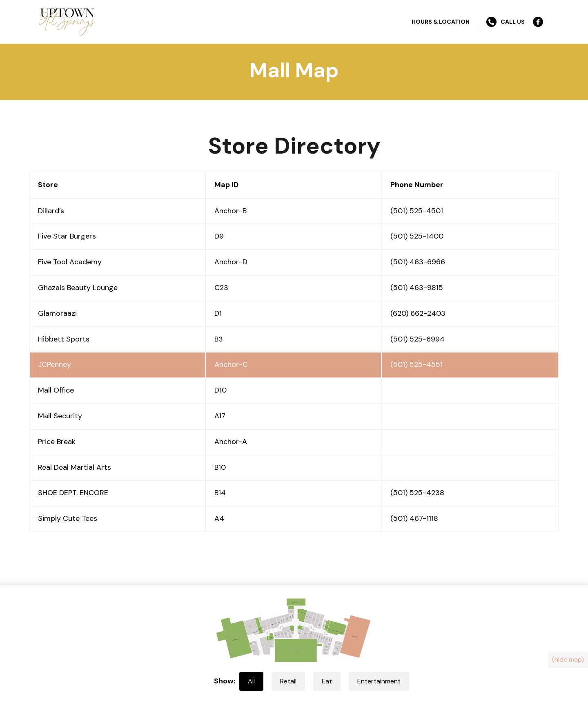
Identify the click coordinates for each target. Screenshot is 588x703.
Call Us (506, 22)
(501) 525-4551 (416, 364)
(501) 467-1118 (414, 518)
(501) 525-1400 (417, 236)
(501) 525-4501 (417, 211)
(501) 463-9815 (417, 288)
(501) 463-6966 (418, 262)
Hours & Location (441, 22)
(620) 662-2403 (418, 313)
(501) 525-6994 (418, 339)
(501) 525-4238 (417, 493)
